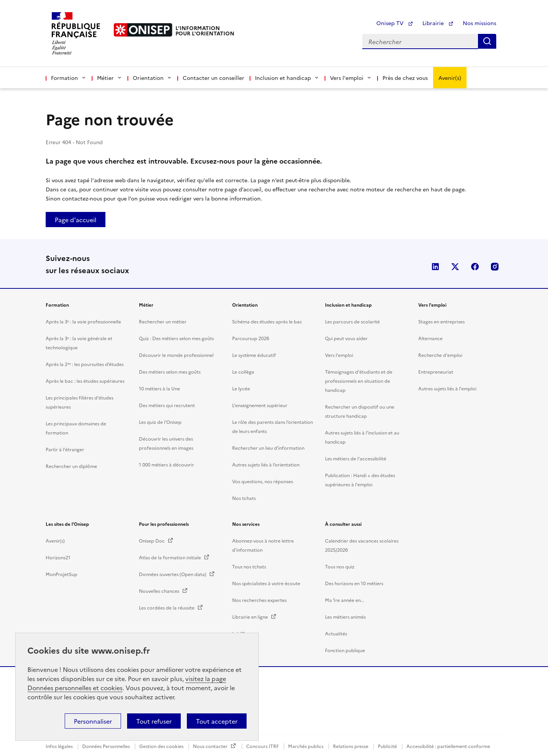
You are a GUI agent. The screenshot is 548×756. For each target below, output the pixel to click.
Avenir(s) (450, 78)
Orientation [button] (152, 78)
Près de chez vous (405, 78)
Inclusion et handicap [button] (287, 78)
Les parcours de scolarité (352, 739)
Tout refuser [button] (154, 721)
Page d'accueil (76, 220)
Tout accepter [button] (217, 721)
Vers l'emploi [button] (351, 78)
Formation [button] (69, 78)
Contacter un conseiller (213, 78)
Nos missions (479, 23)
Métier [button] (110, 78)
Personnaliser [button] (93, 721)
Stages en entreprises (441, 739)
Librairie (438, 23)
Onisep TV (395, 23)
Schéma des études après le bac (267, 739)
